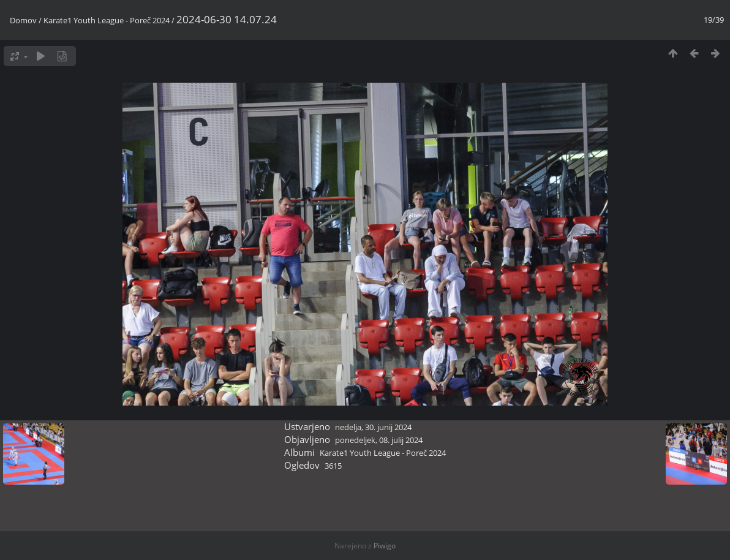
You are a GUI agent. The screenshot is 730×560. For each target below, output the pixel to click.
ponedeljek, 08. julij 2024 (379, 440)
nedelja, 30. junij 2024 (373, 427)
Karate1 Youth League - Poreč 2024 (107, 20)
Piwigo (385, 546)
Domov (23, 20)
